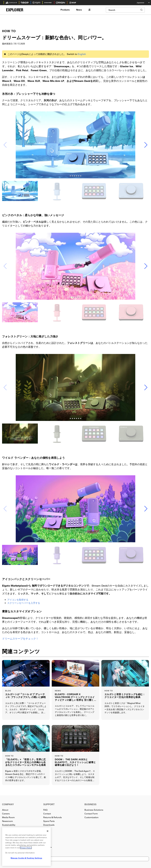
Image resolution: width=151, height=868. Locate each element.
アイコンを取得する (18, 600)
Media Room (8, 817)
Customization (91, 817)
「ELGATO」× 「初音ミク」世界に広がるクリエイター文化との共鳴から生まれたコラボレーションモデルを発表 (26, 762)
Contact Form (91, 814)
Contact (47, 814)
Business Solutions (94, 810)
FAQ (45, 810)
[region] (26, 847)
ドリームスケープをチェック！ (20, 639)
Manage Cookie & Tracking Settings (26, 858)
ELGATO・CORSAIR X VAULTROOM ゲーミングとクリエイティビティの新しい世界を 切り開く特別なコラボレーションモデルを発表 (75, 697)
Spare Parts (49, 821)
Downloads (49, 825)
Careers (6, 814)
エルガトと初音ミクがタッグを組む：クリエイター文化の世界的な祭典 (125, 696)
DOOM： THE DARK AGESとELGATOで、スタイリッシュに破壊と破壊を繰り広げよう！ (75, 762)
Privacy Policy (26, 848)
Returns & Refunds (52, 817)
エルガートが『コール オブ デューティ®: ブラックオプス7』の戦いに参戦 (25, 696)
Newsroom (7, 821)
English (82, 54)
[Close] (48, 831)
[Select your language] (141, 3)
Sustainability (9, 825)
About (5, 810)
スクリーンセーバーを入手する (24, 603)
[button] (146, 145)
